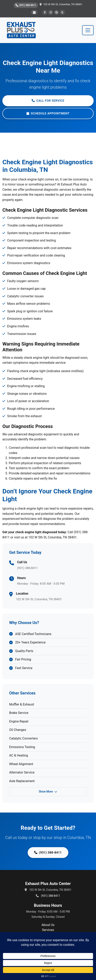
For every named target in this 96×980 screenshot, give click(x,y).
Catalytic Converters (24, 738)
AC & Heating (19, 755)
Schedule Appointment (48, 113)
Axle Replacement (22, 781)
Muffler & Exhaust (22, 704)
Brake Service (19, 713)
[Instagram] (51, 12)
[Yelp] (62, 12)
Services (48, 930)
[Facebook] (45, 12)
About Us (48, 925)
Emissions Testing (22, 747)
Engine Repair (19, 721)
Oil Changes (18, 730)
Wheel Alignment (21, 764)
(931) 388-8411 (26, 5)
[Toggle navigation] (88, 30)
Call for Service (48, 101)
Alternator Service (22, 772)
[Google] (57, 12)
